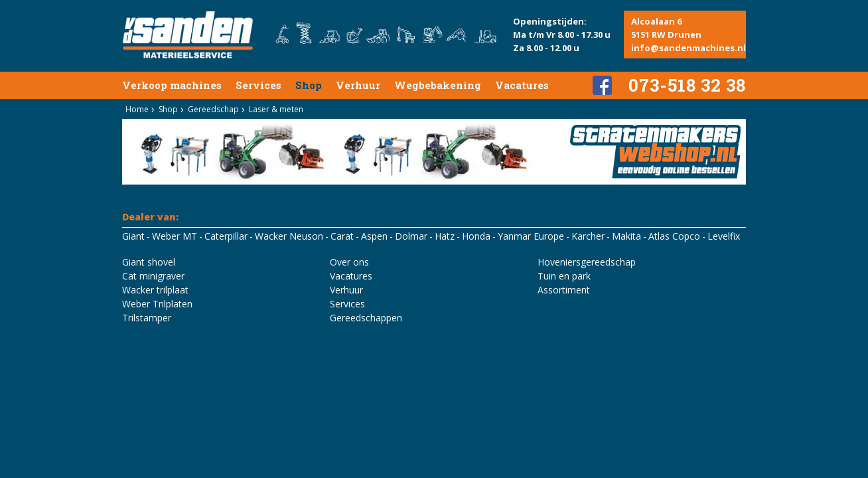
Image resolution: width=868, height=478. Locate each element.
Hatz (445, 236)
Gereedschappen (366, 318)
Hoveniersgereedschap (587, 262)
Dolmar (411, 236)
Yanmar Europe (531, 236)
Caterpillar (226, 236)
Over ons (349, 262)
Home (137, 109)
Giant (133, 236)
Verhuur (358, 85)
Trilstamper (147, 318)
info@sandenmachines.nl (688, 48)
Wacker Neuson (289, 236)
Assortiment (564, 290)
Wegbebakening (438, 85)
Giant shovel (149, 262)
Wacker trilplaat (155, 290)
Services (258, 85)
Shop (309, 85)
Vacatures (522, 85)
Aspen (374, 236)
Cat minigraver (153, 276)
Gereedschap (213, 109)
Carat (342, 236)
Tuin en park (564, 276)
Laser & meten (276, 109)
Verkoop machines (172, 85)
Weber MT (175, 236)
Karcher (588, 236)
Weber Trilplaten (157, 304)
